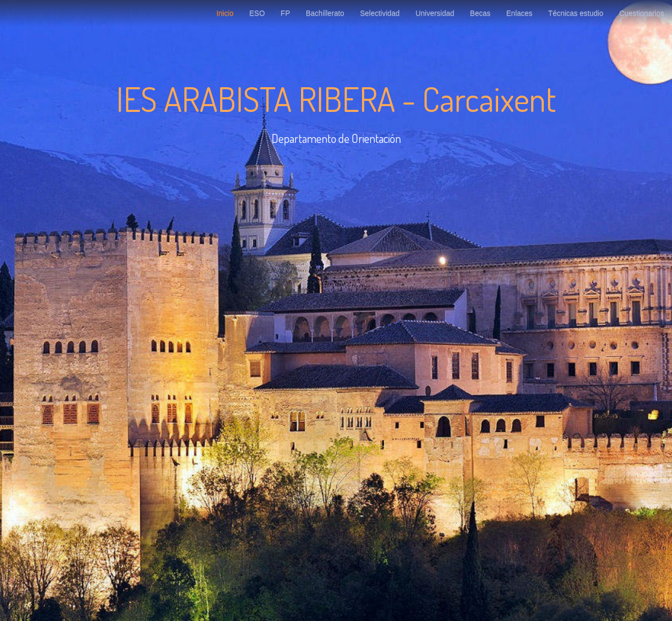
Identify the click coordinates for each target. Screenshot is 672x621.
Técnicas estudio (576, 13)
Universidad (435, 13)
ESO (257, 13)
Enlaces (520, 13)
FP (285, 13)
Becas (480, 13)
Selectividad (380, 13)
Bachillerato (325, 13)
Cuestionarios (642, 13)
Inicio (225, 13)
